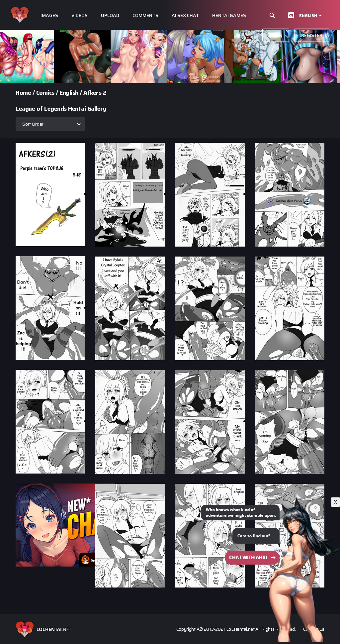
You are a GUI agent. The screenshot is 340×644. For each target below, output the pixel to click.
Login (276, 35)
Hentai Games (229, 15)
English (308, 15)
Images (49, 15)
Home (23, 93)
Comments (145, 15)
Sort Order (33, 124)
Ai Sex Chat (185, 15)
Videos (80, 15)
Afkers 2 (95, 93)
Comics (45, 93)
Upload (110, 15)
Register (312, 35)
